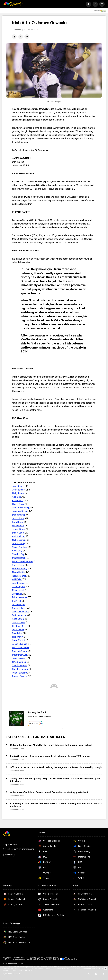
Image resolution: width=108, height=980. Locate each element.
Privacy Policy (43, 959)
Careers (25, 957)
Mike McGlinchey (20, 648)
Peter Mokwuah (20, 655)
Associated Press (17, 748)
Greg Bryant (18, 522)
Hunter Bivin (18, 504)
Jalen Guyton (18, 587)
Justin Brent (18, 518)
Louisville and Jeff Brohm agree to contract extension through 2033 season (50, 756)
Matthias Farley (20, 569)
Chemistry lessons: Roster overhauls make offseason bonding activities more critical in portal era (56, 805)
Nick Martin (18, 637)
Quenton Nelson (20, 669)
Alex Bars (17, 497)
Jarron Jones (18, 622)
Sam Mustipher (19, 665)
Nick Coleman (19, 540)
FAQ (46, 957)
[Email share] (27, 37)
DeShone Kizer (19, 626)
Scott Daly (17, 551)
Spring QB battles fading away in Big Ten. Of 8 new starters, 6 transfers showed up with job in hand (56, 780)
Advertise (17, 957)
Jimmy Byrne (18, 529)
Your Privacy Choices (72, 959)
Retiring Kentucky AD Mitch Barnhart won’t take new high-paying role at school (51, 745)
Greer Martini (18, 640)
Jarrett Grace (18, 583)
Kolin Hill (16, 601)
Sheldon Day (18, 554)
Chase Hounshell (20, 612)
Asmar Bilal (18, 501)
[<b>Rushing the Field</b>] (17, 719)
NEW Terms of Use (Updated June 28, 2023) (20, 959)
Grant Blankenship (21, 508)
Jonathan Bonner (20, 511)
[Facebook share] (14, 37)
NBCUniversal (18, 963)
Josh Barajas (18, 490)
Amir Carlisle (18, 536)
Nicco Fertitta (19, 572)
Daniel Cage (18, 533)
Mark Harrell (18, 590)
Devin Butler (18, 526)
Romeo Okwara (19, 676)
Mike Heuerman (20, 597)
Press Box (67, 957)
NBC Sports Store (56, 957)
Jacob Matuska (20, 644)
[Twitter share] (21, 37)
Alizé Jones (18, 619)
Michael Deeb (19, 558)
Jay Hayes (17, 594)
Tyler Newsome (20, 673)
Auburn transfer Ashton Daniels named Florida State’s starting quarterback (49, 792)
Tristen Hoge (18, 604)
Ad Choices (8, 957)
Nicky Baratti (18, 493)
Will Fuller (17, 579)
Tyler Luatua (18, 630)
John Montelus (19, 658)
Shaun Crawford (20, 547)
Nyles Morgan (19, 662)
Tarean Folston (19, 576)
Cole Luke (17, 633)
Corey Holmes (19, 608)
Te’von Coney (18, 544)
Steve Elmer (18, 565)
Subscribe (9, 855)
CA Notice (54, 959)
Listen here (36, 724)
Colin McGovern (20, 651)
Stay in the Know (10, 845)
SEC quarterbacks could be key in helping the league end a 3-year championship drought (56, 767)
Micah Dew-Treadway (23, 561)
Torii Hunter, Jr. (19, 615)
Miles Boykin (18, 515)
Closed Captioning (36, 957)
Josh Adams (18, 486)
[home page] (13, 4)
